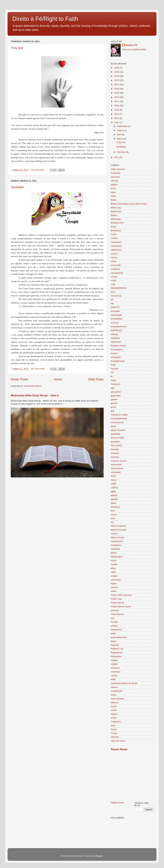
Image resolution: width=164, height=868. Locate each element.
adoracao (115, 177)
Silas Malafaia (118, 699)
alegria (114, 185)
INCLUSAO (116, 445)
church (114, 254)
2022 (117, 80)
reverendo (116, 672)
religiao (114, 660)
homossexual (117, 422)
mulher (114, 564)
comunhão (116, 265)
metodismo (116, 545)
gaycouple (116, 396)
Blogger (99, 856)
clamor (114, 257)
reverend (115, 668)
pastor (114, 591)
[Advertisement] (132, 776)
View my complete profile (134, 49)
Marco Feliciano (118, 526)
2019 (117, 93)
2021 (117, 85)
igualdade (116, 434)
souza (114, 710)
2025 (117, 72)
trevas (114, 729)
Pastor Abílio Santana (121, 595)
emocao (115, 323)
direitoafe (115, 311)
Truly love (17, 48)
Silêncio (115, 703)
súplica (114, 714)
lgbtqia (114, 495)
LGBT (114, 484)
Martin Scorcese (119, 530)
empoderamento (119, 327)
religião (114, 664)
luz (112, 522)
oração (114, 576)
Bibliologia (116, 219)
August (120, 130)
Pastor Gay (116, 599)
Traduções (116, 722)
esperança (116, 342)
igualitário (115, 442)
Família (114, 369)
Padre (114, 584)
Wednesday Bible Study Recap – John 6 (35, 395)
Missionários (117, 557)
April (119, 135)
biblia (113, 196)
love (113, 518)
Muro (113, 568)
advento (115, 181)
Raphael (115, 645)
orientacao (116, 580)
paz (113, 618)
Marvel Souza (117, 537)
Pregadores (116, 630)
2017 (117, 101)
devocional (116, 296)
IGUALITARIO (118, 438)
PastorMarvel (117, 614)
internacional (117, 468)
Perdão (114, 622)
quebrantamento (119, 637)
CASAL (114, 238)
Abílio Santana (118, 169)
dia (112, 303)
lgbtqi (113, 491)
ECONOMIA (117, 319)
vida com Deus (118, 741)
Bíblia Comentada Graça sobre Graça (129, 204)
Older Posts (96, 379)
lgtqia (113, 503)
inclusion (115, 453)
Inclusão (115, 449)
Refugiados (116, 656)
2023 (117, 76)
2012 (117, 123)
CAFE (114, 234)
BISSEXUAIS (117, 223)
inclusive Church (119, 461)
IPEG (113, 476)
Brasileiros (116, 231)
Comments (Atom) (33, 386)
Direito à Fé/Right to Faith (45, 19)
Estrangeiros (117, 349)
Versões (115, 737)
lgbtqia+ (115, 499)
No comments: (38, 170)
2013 (117, 118)
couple (114, 277)
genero (114, 403)
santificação (117, 691)
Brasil (114, 227)
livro (113, 511)
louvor (114, 515)
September (122, 126)
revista (114, 676)
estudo (114, 353)
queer (114, 641)
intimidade (116, 472)
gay (113, 388)
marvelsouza (117, 541)
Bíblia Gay (116, 208)
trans (113, 725)
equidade (115, 338)
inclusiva (115, 457)
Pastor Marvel (117, 603)
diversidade (116, 315)
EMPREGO (116, 330)
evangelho (116, 357)
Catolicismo (116, 246)
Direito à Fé (131, 45)
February (121, 152)
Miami (114, 553)
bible (113, 192)
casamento (116, 242)
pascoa (114, 587)
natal (113, 572)
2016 (117, 106)
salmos (114, 687)
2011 (117, 157)
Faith (113, 365)
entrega (115, 334)
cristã (113, 280)
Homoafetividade (119, 419)
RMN (113, 679)
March (120, 139)
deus (113, 292)
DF (112, 300)
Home (58, 379)
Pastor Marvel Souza (121, 607)
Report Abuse (119, 749)
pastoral (115, 610)
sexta (113, 695)
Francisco (116, 384)
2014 (117, 114)
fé (112, 376)
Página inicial (117, 803)
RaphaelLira (117, 653)
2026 (117, 68)
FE (112, 373)
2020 (117, 89)
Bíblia (114, 200)
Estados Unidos (118, 346)
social (114, 706)
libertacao (116, 507)
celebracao (116, 250)
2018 (117, 97)
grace (114, 407)
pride (113, 633)
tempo (114, 718)
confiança (115, 269)
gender (114, 399)
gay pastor (116, 392)
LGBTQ (115, 488)
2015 (117, 110)
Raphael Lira (117, 649)
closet (114, 261)
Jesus (114, 480)
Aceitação (116, 173)
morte (114, 561)
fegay (113, 380)
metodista (116, 549)
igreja (113, 426)
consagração (117, 273)
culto (113, 284)
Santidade (17, 187)
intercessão (116, 465)
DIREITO (115, 307)
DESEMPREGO (119, 288)
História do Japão (119, 415)
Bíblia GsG (116, 211)
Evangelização (118, 361)
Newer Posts (19, 379)
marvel (114, 534)
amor (113, 188)
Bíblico (114, 215)
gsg (113, 411)
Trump (114, 733)
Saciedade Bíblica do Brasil (124, 683)
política (114, 626)
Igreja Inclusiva (118, 430)
